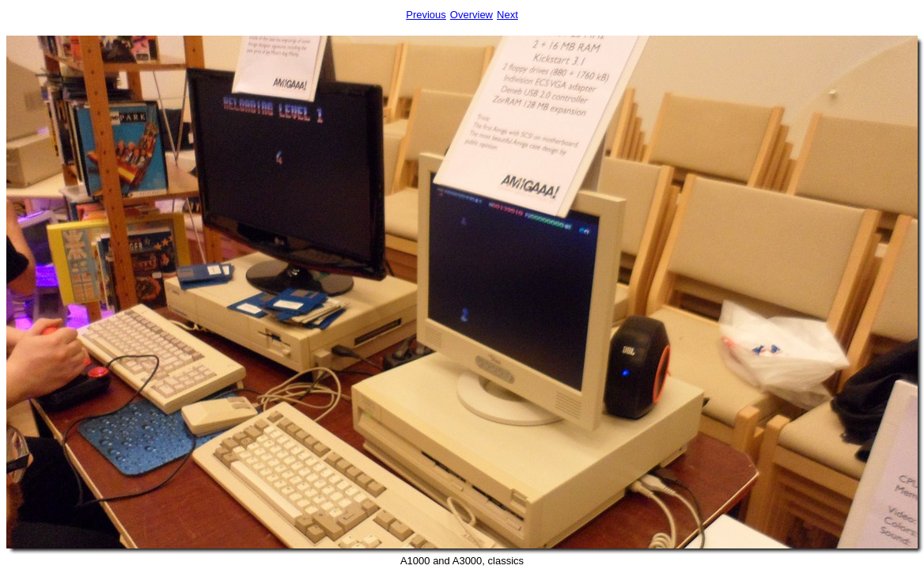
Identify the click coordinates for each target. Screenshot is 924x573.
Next (507, 15)
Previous (426, 15)
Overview (471, 15)
